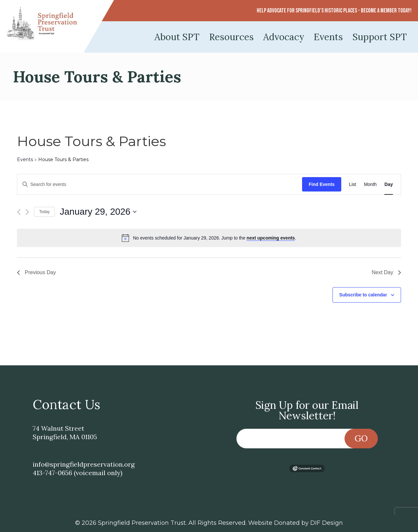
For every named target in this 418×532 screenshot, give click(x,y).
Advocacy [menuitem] (284, 37)
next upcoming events (271, 238)
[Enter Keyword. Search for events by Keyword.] (160, 184)
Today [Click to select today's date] (44, 212)
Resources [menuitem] (231, 37)
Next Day (386, 272)
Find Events (322, 184)
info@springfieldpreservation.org (84, 464)
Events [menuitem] (328, 37)
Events (25, 159)
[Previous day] (19, 212)
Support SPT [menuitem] (380, 37)
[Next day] (27, 212)
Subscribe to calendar (363, 295)
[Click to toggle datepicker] (98, 212)
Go (361, 438)
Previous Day (36, 272)
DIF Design (327, 523)
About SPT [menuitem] (177, 37)
